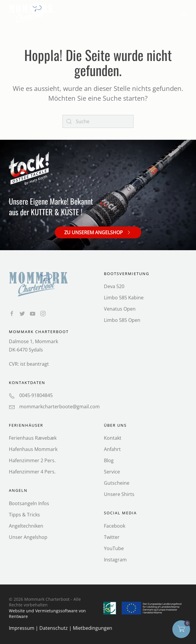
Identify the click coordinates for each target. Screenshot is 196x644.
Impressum (22, 628)
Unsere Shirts (119, 494)
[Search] (98, 121)
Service (112, 472)
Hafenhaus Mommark (33, 449)
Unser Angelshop (28, 537)
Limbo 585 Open (122, 320)
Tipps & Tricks (24, 514)
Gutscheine (117, 483)
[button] (184, 14)
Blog (109, 460)
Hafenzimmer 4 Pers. (32, 472)
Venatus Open (120, 309)
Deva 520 (114, 286)
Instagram (115, 559)
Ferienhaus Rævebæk (33, 438)
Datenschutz (54, 628)
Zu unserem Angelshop (98, 232)
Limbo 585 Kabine (124, 298)
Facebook (115, 526)
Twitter (112, 537)
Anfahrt (112, 449)
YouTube (114, 548)
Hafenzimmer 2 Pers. (32, 460)
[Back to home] (32, 14)
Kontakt (113, 438)
